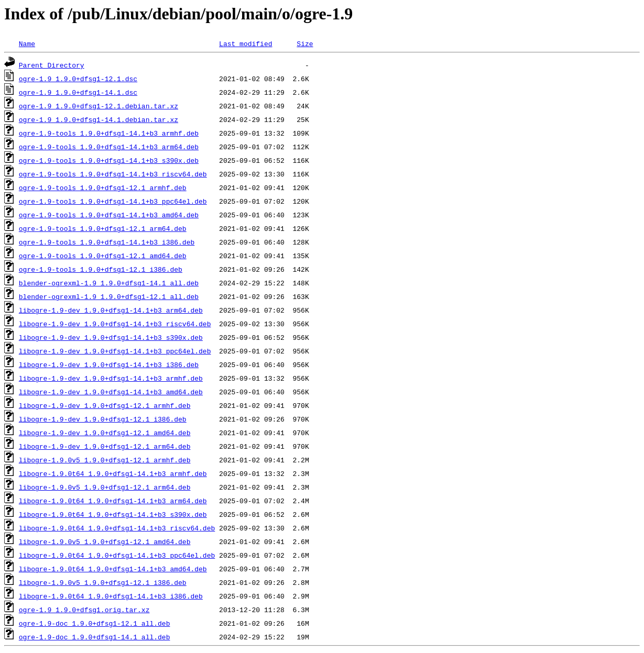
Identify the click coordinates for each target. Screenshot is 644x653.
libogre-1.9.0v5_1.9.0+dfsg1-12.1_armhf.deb (105, 460)
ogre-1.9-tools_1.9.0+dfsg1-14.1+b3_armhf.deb (109, 133)
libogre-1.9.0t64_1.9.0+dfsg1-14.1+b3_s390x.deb (113, 514)
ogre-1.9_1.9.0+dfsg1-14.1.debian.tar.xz (99, 119)
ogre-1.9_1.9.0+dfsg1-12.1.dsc (78, 79)
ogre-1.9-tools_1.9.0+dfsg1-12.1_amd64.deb (103, 256)
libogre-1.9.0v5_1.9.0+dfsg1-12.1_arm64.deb (105, 487)
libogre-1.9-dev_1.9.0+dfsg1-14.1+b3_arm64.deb (111, 310)
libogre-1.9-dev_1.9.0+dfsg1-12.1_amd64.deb (105, 433)
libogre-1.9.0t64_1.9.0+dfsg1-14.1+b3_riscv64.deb (117, 528)
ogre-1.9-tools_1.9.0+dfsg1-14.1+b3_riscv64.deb (113, 174)
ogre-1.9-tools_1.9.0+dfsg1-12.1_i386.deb (101, 269)
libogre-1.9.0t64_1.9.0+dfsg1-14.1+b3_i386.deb (111, 596)
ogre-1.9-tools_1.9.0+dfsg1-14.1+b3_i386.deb (107, 242)
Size (305, 43)
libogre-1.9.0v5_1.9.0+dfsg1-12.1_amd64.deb (105, 541)
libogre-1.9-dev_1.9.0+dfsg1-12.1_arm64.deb (105, 446)
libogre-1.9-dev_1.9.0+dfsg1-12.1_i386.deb (103, 419)
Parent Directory (52, 65)
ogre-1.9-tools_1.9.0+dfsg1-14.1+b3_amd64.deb (109, 215)
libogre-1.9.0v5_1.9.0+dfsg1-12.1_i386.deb (103, 582)
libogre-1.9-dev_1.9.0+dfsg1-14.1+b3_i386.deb (109, 364)
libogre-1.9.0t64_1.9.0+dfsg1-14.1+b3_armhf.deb (113, 473)
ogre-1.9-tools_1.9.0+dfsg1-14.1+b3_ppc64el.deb (113, 201)
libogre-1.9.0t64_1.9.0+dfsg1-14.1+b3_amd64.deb (113, 569)
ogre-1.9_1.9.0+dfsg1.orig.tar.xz (84, 610)
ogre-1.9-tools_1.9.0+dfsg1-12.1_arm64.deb (103, 228)
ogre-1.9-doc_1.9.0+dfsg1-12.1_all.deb (95, 623)
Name (27, 43)
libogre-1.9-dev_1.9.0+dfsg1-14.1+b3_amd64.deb (111, 392)
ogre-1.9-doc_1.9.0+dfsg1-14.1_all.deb (95, 637)
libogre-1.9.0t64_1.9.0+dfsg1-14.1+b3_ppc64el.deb (117, 555)
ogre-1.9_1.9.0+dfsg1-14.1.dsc (78, 92)
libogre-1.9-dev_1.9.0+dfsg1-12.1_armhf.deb (105, 405)
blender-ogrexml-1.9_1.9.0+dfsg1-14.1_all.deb (109, 283)
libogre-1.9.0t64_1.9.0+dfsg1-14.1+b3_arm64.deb (113, 501)
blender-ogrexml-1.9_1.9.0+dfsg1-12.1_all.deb (109, 296)
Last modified (245, 43)
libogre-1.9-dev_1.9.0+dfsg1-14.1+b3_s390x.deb (111, 337)
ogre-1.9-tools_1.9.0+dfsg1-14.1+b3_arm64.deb (109, 147)
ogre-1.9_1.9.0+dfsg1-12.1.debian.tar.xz (99, 106)
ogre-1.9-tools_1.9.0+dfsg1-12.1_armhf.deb (103, 187)
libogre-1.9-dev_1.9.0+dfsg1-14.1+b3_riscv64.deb (115, 324)
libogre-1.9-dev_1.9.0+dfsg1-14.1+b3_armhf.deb (111, 378)
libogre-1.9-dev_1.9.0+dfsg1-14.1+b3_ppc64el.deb (115, 351)
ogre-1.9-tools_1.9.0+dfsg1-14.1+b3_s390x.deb (109, 160)
